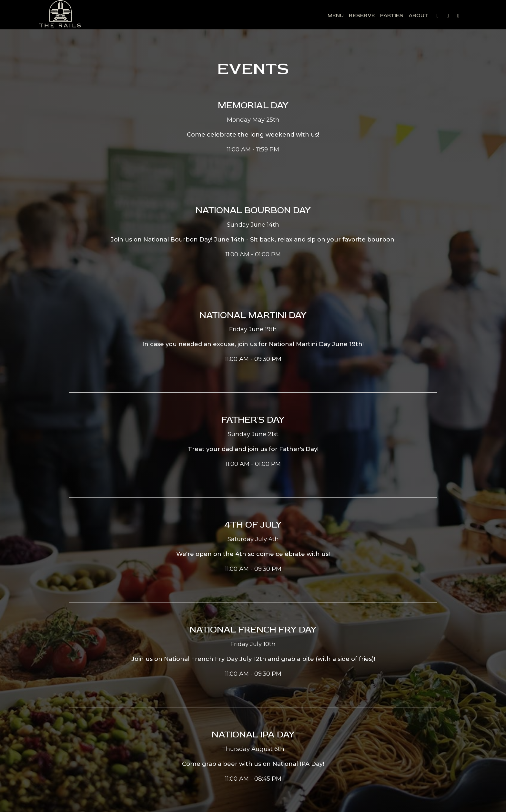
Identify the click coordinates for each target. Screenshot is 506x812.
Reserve (349, 16)
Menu (323, 16)
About (405, 16)
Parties (379, 16)
